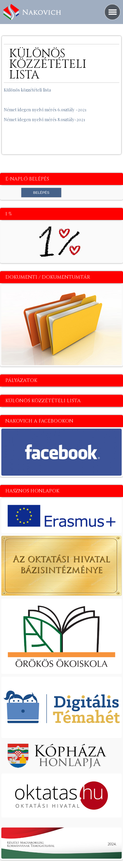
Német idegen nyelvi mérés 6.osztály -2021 (45, 110)
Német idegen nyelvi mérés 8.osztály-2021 (44, 119)
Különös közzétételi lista (27, 90)
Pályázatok (21, 380)
